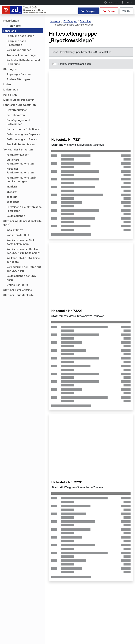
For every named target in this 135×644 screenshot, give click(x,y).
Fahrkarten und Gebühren (20, 105)
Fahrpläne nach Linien (20, 36)
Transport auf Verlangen (22, 55)
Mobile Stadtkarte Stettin (19, 100)
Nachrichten (11, 21)
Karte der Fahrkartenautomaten (20, 171)
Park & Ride (10, 95)
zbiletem (12, 197)
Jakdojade (13, 202)
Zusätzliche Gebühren (21, 144)
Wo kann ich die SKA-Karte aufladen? (23, 260)
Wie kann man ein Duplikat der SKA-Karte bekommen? (24, 251)
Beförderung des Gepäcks (23, 134)
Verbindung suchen (19, 50)
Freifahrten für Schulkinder (24, 129)
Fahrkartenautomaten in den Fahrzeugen (22, 180)
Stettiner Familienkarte (18, 290)
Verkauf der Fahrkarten (18, 150)
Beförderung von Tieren (22, 139)
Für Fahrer (109, 11)
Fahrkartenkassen (18, 155)
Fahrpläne (10, 31)
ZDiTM (126, 11)
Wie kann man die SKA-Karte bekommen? (21, 242)
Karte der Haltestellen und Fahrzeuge (23, 62)
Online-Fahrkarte (17, 285)
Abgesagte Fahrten (19, 74)
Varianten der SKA (18, 235)
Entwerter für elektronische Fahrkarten (24, 209)
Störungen (10, 69)
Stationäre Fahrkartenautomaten (20, 162)
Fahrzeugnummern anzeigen (74, 64)
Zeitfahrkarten (16, 115)
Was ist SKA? (15, 230)
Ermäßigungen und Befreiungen (18, 122)
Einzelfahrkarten (17, 110)
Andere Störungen (18, 79)
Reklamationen (16, 216)
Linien (7, 84)
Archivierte (14, 26)
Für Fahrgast (89, 11)
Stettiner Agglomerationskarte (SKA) (22, 223)
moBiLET (12, 187)
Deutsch (110, 2)
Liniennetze (11, 90)
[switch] (54, 64)
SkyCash (12, 192)
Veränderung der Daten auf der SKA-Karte (24, 269)
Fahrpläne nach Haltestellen (16, 43)
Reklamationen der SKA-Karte (22, 278)
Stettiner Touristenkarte (19, 295)
